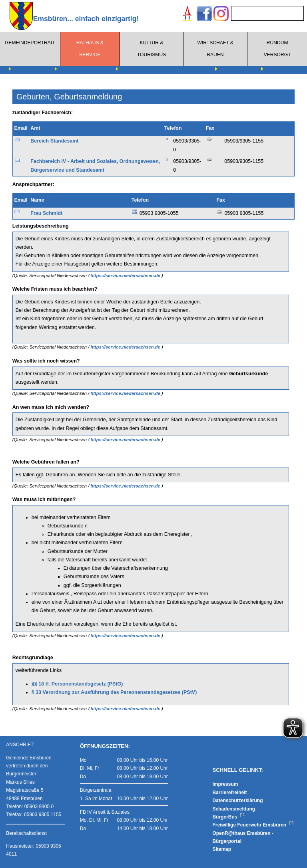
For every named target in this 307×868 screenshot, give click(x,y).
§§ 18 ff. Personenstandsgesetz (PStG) (77, 684)
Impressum (225, 784)
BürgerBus (228, 817)
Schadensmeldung (234, 809)
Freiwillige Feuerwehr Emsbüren (253, 825)
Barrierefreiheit (229, 793)
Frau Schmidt (46, 213)
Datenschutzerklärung (237, 801)
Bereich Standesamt (54, 141)
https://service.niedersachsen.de (126, 275)
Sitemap (222, 849)
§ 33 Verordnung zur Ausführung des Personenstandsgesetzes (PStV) (114, 692)
